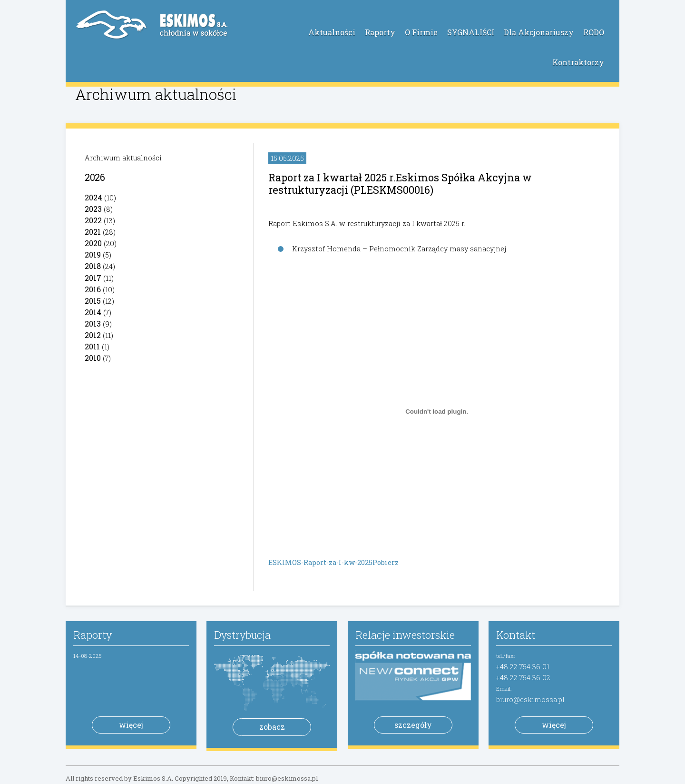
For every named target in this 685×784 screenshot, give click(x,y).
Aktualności (332, 32)
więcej (131, 725)
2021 (93, 232)
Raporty (380, 32)
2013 (93, 323)
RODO (594, 32)
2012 (93, 335)
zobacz (272, 727)
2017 (93, 278)
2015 (93, 301)
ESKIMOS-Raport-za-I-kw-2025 (320, 562)
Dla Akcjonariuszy (539, 32)
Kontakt (516, 635)
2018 (93, 266)
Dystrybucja (242, 635)
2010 (93, 358)
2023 (93, 209)
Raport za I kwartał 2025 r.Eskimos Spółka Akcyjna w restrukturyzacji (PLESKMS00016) (400, 184)
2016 (93, 289)
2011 (92, 346)
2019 (93, 254)
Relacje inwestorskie (405, 635)
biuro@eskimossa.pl (530, 700)
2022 (93, 220)
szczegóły (413, 725)
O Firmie (421, 32)
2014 (93, 312)
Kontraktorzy (578, 62)
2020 (93, 243)
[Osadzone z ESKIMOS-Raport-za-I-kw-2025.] (437, 411)
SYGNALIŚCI (471, 32)
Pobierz (386, 562)
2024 (93, 197)
